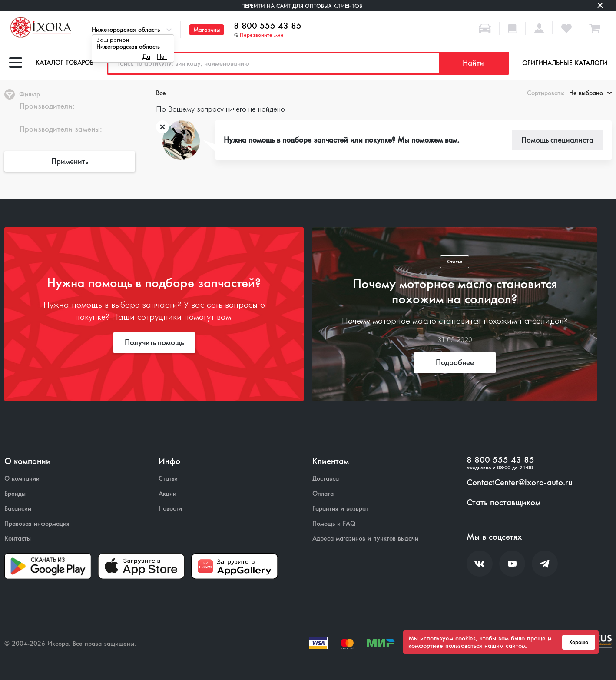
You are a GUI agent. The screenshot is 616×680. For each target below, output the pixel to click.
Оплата (323, 494)
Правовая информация (37, 524)
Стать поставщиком (503, 503)
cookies (465, 638)
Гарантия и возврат (340, 509)
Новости (170, 509)
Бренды (15, 494)
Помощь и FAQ (334, 524)
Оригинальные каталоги (565, 63)
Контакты (18, 539)
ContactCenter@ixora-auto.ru (520, 483)
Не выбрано (590, 93)
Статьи (168, 479)
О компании (22, 479)
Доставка (326, 479)
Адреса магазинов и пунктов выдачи (365, 539)
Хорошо (579, 642)
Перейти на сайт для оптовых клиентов (302, 6)
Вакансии (18, 509)
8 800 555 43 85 (268, 26)
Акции (167, 494)
